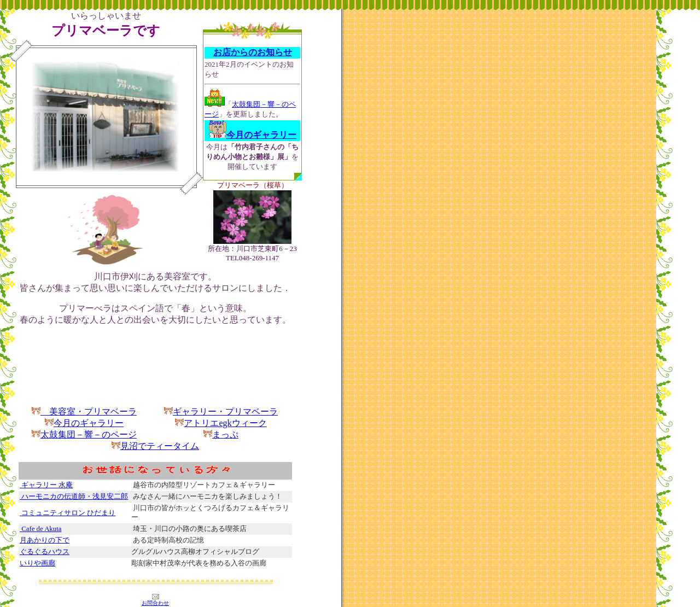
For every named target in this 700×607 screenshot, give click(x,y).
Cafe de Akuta (40, 529)
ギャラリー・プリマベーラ (225, 412)
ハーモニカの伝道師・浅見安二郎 (74, 497)
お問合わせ (155, 603)
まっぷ (225, 434)
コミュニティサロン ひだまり (68, 513)
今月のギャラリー (89, 423)
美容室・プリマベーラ (84, 412)
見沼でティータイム (160, 446)
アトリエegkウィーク (221, 423)
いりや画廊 (37, 563)
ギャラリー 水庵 (46, 485)
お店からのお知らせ (253, 52)
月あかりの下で (45, 540)
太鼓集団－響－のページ (84, 434)
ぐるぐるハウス (45, 552)
